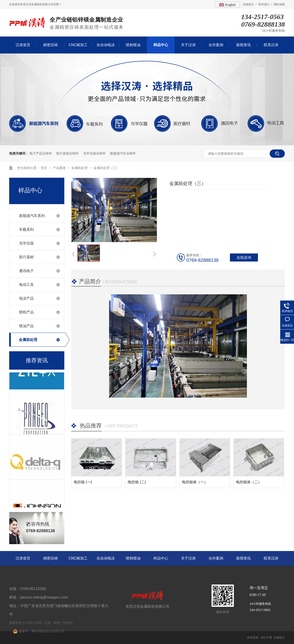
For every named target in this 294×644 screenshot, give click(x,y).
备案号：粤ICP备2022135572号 (41, 631)
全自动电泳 (106, 45)
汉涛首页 (23, 45)
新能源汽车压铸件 (123, 153)
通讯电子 (26, 271)
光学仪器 (26, 243)
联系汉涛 (271, 45)
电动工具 (26, 285)
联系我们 (264, 4)
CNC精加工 (78, 45)
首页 (44, 168)
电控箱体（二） (249, 482)
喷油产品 (26, 326)
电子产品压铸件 (41, 153)
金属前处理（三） (106, 168)
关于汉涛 (188, 45)
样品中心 (161, 45)
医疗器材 (26, 257)
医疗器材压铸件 (68, 153)
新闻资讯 (243, 45)
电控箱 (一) (83, 482)
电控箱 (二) (137, 482)
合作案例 (216, 45)
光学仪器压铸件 (94, 153)
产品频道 (60, 168)
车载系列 (26, 229)
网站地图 (279, 4)
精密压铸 (51, 45)
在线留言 (248, 4)
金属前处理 (80, 168)
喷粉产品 (26, 312)
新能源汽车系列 (32, 216)
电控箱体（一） (195, 482)
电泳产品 (26, 298)
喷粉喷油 (133, 45)
